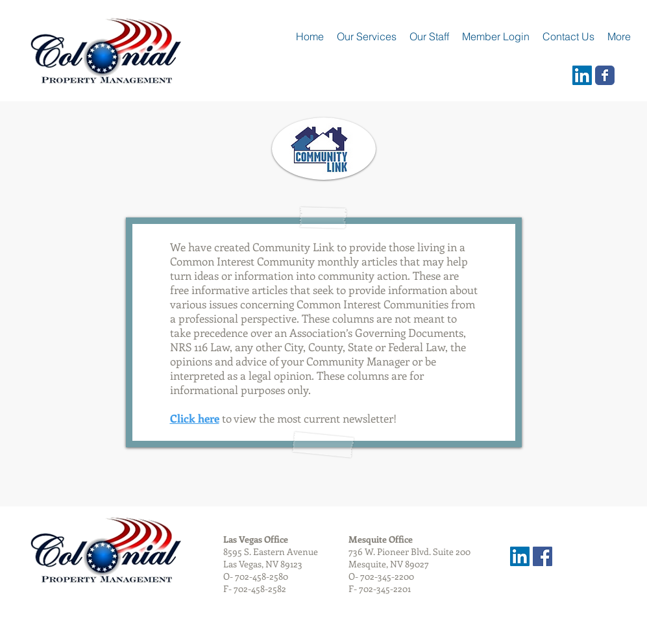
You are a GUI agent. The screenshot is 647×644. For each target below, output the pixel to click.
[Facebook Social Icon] (543, 556)
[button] (429, 36)
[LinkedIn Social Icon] (582, 75)
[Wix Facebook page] (605, 75)
